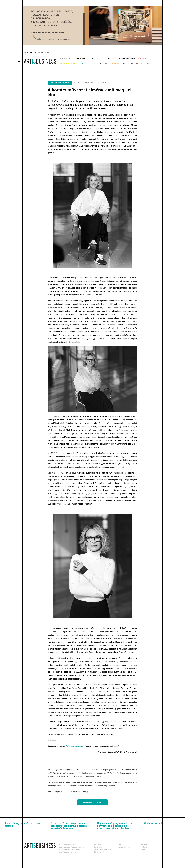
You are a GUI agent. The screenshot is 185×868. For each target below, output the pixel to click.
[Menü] (19, 61)
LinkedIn (144, 849)
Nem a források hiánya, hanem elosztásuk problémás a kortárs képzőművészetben (69, 826)
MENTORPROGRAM (68, 64)
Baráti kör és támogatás (102, 59)
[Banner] (92, 22)
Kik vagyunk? (66, 59)
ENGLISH (142, 59)
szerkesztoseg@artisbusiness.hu (72, 847)
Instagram (145, 847)
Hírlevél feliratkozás (125, 847)
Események (81, 59)
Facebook (145, 844)
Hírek (120, 844)
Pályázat (104, 64)
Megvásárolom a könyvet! (92, 802)
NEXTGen (116, 64)
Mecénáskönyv (143, 64)
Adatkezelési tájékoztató (103, 849)
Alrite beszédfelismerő (75, 746)
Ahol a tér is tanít (153, 823)
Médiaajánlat (99, 852)
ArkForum (128, 64)
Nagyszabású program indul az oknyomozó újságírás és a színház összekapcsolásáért (115, 826)
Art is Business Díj (126, 59)
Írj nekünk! (98, 847)
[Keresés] (25, 53)
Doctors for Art (88, 64)
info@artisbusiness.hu (68, 852)
